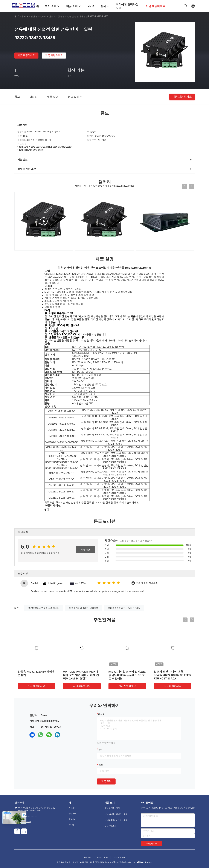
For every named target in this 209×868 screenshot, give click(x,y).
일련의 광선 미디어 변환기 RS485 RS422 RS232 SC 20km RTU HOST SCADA (172, 675)
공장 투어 (72, 814)
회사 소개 (72, 808)
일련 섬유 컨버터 (39, 16)
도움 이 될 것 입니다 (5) (147, 583)
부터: (101, 749)
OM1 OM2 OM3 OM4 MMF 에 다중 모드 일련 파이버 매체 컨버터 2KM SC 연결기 (81, 675)
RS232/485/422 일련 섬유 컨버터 (44, 608)
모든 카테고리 (110, 826)
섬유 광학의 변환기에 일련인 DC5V (124, 608)
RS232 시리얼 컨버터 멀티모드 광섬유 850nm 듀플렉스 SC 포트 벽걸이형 (127, 675)
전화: (101, 765)
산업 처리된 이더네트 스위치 (116, 814)
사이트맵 (87, 857)
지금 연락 (106, 781)
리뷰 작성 (85, 549)
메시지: (102, 714)
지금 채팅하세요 (26, 55)
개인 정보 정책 (119, 857)
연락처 (71, 825)
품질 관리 (72, 819)
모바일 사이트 (102, 857)
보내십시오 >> (151, 844)
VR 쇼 (91, 6)
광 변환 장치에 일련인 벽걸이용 (83, 608)
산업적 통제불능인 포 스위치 (116, 820)
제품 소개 (24, 16)
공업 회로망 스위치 (112, 808)
